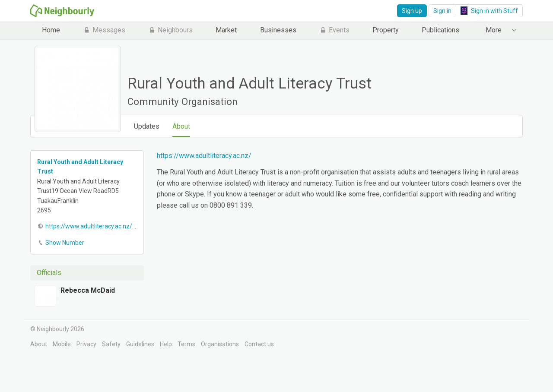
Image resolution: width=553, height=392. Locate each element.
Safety (111, 344)
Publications (440, 30)
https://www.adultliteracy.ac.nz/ (204, 156)
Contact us (259, 344)
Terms (186, 344)
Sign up (412, 11)
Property (386, 30)
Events (334, 30)
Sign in (442, 11)
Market (226, 30)
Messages (104, 30)
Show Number (65, 243)
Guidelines (140, 344)
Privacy (86, 344)
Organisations (220, 344)
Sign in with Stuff (489, 11)
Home (51, 30)
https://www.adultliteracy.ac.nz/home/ (98, 226)
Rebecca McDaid (88, 290)
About (181, 126)
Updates (147, 126)
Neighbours (170, 30)
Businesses (278, 30)
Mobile (62, 344)
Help (166, 344)
